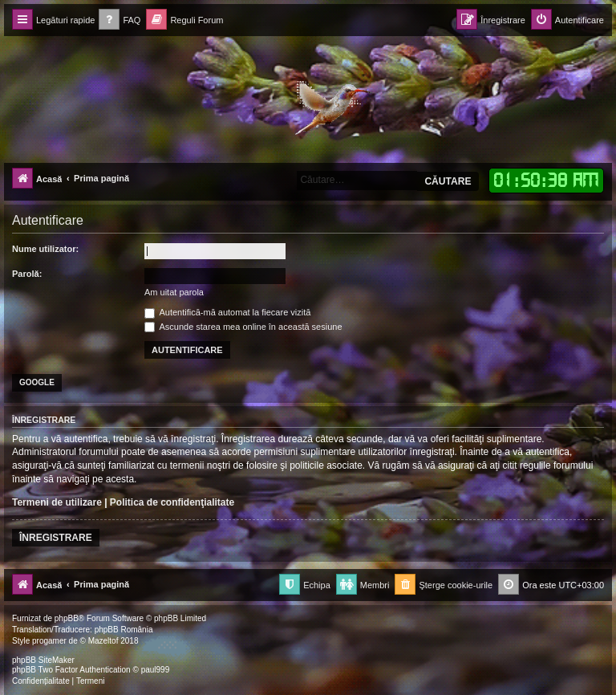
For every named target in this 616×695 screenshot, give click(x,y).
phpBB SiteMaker (43, 660)
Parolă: (27, 274)
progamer (49, 641)
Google (37, 382)
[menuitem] (120, 20)
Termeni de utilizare (57, 502)
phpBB (67, 618)
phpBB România (124, 630)
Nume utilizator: (45, 249)
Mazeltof (103, 641)
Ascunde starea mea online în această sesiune (243, 327)
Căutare (448, 181)
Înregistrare (56, 538)
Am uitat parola (174, 292)
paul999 (156, 670)
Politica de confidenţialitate (172, 502)
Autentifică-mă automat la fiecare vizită (227, 312)
